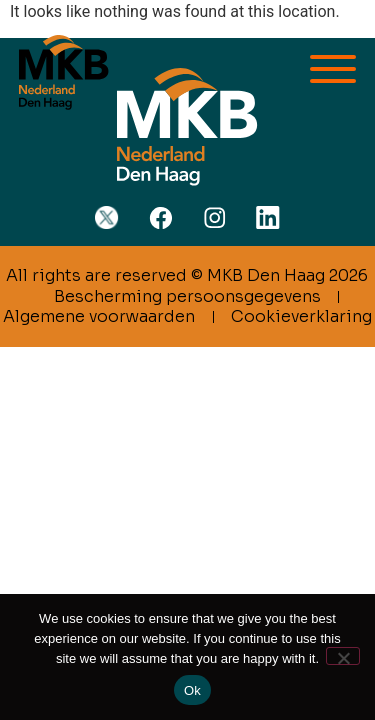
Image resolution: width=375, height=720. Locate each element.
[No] (343, 656)
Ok (192, 690)
